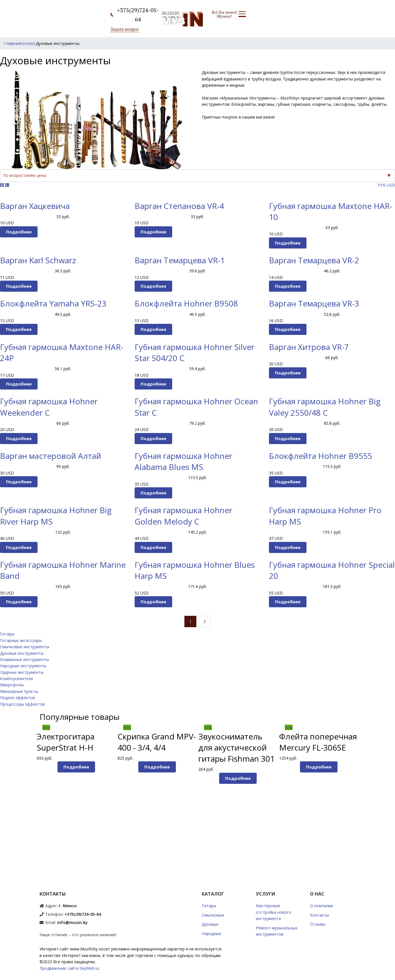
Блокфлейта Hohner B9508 (186, 303)
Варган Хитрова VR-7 (309, 347)
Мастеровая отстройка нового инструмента (274, 912)
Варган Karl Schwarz (38, 260)
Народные (212, 934)
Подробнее (19, 232)
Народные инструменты (23, 666)
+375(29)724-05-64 (83, 914)
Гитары (7, 634)
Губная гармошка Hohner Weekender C (49, 407)
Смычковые (213, 915)
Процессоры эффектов (22, 704)
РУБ (382, 185)
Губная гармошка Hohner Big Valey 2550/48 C (325, 407)
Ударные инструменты (22, 672)
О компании (321, 906)
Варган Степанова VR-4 (179, 206)
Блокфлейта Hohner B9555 (321, 456)
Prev (27, 792)
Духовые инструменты (22, 653)
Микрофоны (12, 685)
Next (369, 792)
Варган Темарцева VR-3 (314, 303)
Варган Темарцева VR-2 (314, 260)
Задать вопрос (125, 29)
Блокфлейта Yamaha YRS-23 (53, 303)
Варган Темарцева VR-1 (180, 260)
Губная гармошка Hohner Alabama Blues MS (183, 461)
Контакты (319, 915)
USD (391, 185)
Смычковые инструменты (25, 647)
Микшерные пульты (19, 691)
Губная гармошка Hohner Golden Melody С (183, 516)
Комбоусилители (17, 678)
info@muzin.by (72, 922)
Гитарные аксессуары (21, 640)
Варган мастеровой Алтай (51, 456)
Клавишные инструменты (24, 659)
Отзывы (318, 924)
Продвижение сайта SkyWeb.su (69, 968)
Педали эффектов (18, 698)
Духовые (210, 924)
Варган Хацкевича (35, 206)
